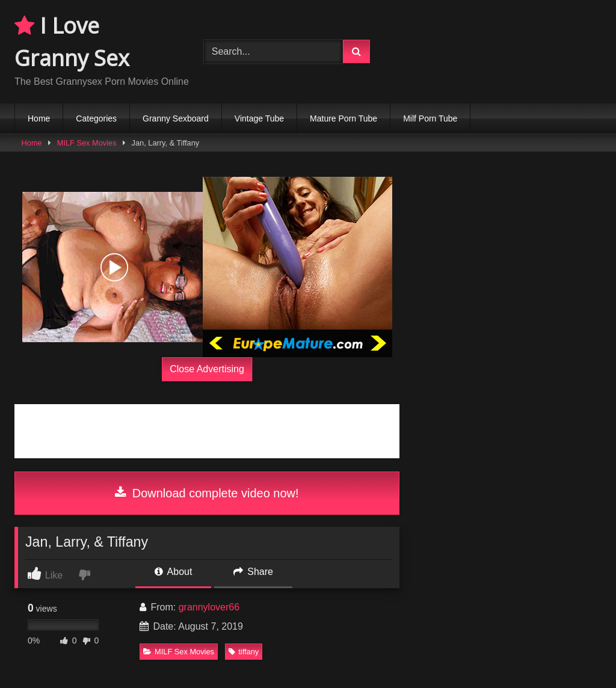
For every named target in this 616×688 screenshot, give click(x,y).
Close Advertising (207, 369)
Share (253, 572)
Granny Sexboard (176, 118)
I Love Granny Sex (72, 42)
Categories (96, 118)
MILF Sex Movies (87, 143)
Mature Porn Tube (343, 118)
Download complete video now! (207, 493)
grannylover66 (209, 607)
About (173, 572)
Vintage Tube (259, 118)
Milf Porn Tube (430, 118)
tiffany (244, 652)
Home (39, 118)
